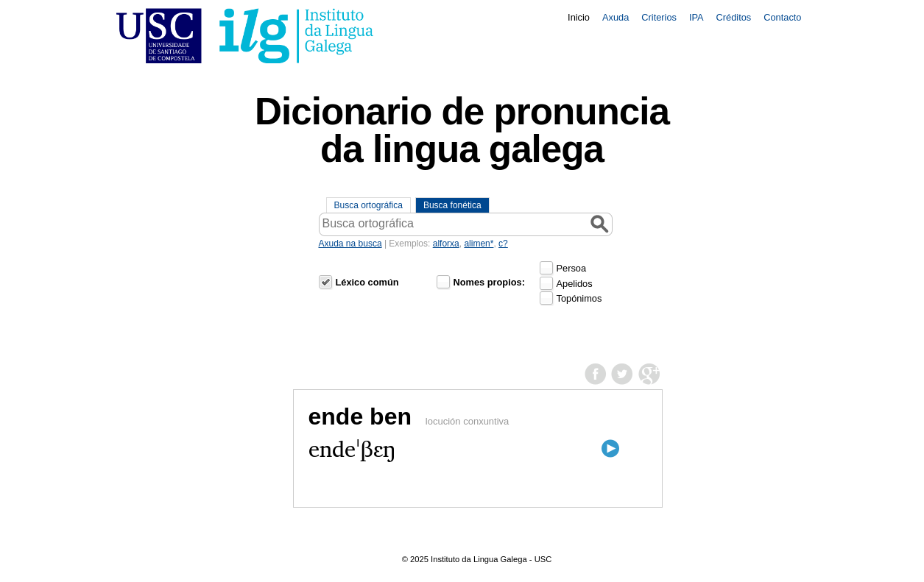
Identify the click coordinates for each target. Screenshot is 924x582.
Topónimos (579, 298)
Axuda (616, 17)
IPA (696, 17)
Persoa (572, 268)
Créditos (734, 17)
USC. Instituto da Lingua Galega (245, 36)
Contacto (782, 17)
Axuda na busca (350, 244)
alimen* (479, 244)
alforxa (446, 244)
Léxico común (367, 282)
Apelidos (575, 284)
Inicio (579, 17)
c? (503, 244)
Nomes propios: (489, 282)
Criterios (659, 17)
